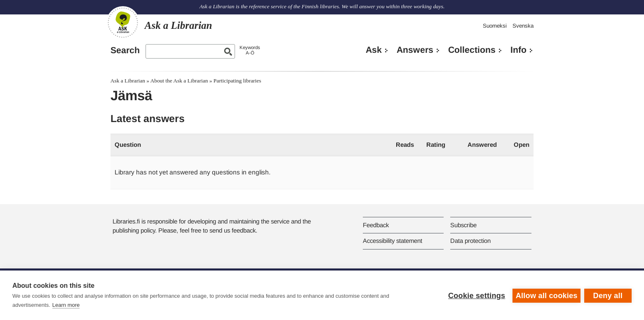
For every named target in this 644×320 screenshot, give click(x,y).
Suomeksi (495, 26)
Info (518, 50)
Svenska (523, 26)
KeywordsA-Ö (250, 50)
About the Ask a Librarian (179, 81)
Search (125, 50)
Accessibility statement (393, 241)
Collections (472, 50)
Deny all (608, 295)
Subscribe (463, 225)
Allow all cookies (546, 295)
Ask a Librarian (128, 81)
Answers (415, 50)
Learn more (66, 305)
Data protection (470, 241)
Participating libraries (237, 81)
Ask (374, 50)
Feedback (376, 225)
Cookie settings (476, 295)
